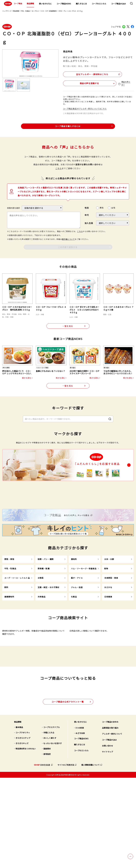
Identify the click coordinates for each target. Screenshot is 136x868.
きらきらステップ (23, 828)
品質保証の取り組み (110, 818)
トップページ (7, 11)
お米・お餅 (109, 607)
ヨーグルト (35, 11)
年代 (87, 215)
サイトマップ (107, 842)
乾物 (106, 616)
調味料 (74, 607)
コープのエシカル (99, 4)
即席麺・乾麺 (44, 616)
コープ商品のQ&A (118, 4)
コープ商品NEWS (64, 4)
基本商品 (19, 817)
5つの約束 (80, 818)
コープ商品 (13, 4)
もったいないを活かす (53, 834)
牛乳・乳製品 (25, 11)
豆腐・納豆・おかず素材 (48, 635)
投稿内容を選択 (13, 207)
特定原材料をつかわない (26, 839)
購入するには (81, 4)
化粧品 (74, 644)
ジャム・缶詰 (77, 635)
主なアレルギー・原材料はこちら (84, 74)
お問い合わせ (107, 836)
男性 (102, 207)
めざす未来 (80, 823)
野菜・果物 (9, 607)
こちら (59, 168)
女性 (113, 207)
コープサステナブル (52, 817)
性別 (87, 207)
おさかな (108, 635)
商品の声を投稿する (77, 83)
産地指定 (47, 844)
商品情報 (30, 3)
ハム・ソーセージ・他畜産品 (84, 616)
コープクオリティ (23, 823)
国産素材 (47, 839)
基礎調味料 (9, 644)
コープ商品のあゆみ (110, 812)
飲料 (6, 635)
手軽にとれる (49, 823)
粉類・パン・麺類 (46, 607)
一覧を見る (68, 326)
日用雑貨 (108, 644)
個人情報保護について (91, 855)
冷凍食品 (42, 644)
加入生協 (89, 223)
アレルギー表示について (112, 824)
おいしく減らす (50, 828)
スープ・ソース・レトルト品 (17, 625)
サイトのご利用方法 (66, 855)
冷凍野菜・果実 (111, 625)
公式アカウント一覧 (68, 792)
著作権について (68, 239)
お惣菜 (41, 625)
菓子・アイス (77, 625)
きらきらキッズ (22, 834)
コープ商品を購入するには (68, 126)
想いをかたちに (45, 4)
